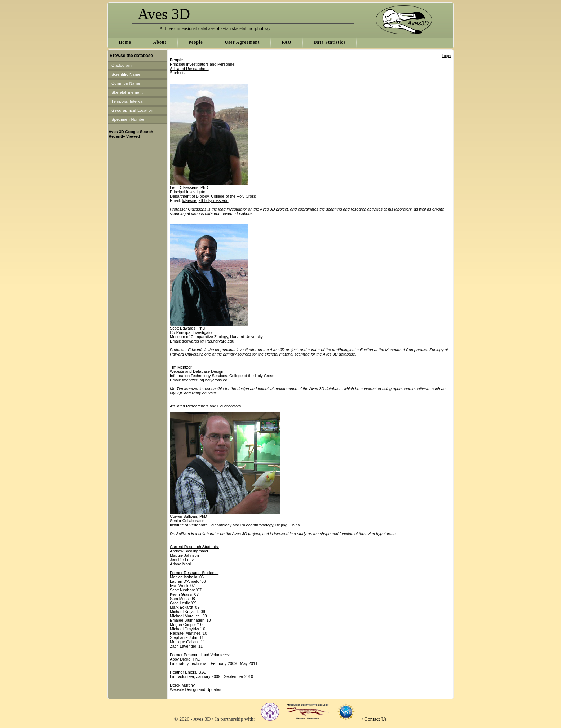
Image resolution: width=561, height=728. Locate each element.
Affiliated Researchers (189, 69)
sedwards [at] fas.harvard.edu (208, 341)
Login (446, 56)
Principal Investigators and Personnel (203, 64)
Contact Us (376, 719)
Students (178, 73)
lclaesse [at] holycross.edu (205, 200)
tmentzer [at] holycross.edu (206, 380)
